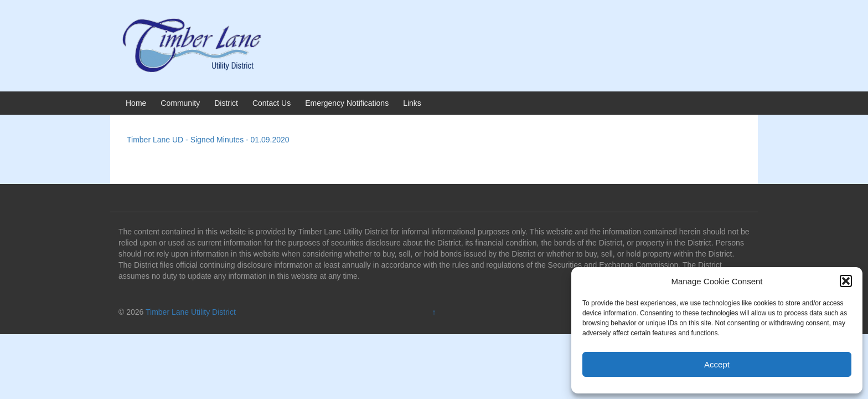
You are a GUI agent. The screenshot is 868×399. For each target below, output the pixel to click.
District (226, 103)
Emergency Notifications (347, 103)
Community (180, 103)
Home (136, 103)
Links (412, 103)
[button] (846, 281)
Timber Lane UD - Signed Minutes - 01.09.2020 (208, 140)
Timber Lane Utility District (191, 312)
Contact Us (272, 103)
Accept (717, 364)
